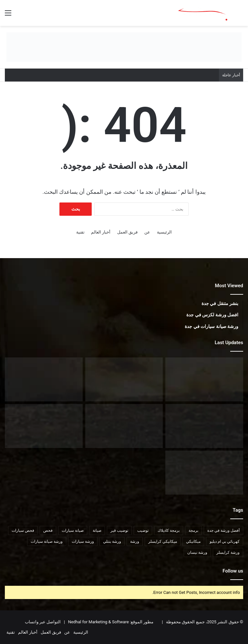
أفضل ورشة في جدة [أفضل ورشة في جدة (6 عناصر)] (223, 530)
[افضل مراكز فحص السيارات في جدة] (44, 426)
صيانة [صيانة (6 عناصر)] (97, 530)
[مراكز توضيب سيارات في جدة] (204, 473)
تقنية (80, 232)
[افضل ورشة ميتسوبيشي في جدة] (44, 379)
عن (147, 232)
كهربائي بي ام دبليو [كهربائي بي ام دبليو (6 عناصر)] (225, 541)
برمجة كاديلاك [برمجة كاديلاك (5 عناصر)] (169, 530)
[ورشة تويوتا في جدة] (204, 379)
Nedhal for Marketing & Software (98, 622)
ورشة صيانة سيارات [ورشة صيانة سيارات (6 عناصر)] (47, 541)
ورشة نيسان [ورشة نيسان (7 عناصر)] (197, 552)
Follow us (233, 571)
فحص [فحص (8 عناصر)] (48, 530)
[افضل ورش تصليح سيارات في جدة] (124, 426)
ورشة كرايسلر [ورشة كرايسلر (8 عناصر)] (228, 552)
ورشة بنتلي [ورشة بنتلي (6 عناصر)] (112, 541)
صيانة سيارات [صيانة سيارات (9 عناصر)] (73, 530)
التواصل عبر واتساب (43, 622)
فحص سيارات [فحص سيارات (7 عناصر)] (23, 530)
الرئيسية (164, 232)
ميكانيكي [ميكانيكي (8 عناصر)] (193, 541)
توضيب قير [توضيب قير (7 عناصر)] (119, 530)
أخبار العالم (101, 232)
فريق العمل (127, 232)
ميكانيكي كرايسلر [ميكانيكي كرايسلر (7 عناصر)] (163, 541)
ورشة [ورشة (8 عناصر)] (135, 541)
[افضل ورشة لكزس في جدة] (204, 426)
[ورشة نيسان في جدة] (124, 379)
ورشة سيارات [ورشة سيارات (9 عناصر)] (83, 541)
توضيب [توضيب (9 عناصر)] (143, 530)
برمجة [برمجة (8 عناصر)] (193, 530)
